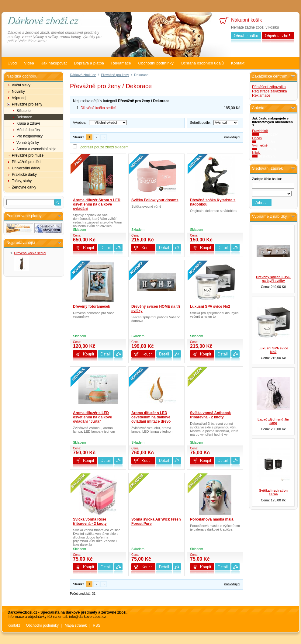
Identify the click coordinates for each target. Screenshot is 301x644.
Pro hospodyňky (29, 136)
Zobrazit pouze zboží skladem (104, 147)
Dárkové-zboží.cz (83, 75)
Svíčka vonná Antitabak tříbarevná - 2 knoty (210, 415)
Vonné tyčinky (28, 143)
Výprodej (19, 98)
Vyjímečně (260, 145)
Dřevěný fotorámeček (92, 306)
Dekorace (24, 117)
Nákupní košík (246, 20)
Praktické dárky (24, 175)
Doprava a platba (89, 63)
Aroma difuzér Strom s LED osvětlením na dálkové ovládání (97, 204)
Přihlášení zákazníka (269, 87)
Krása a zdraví (28, 123)
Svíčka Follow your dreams (155, 200)
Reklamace (121, 63)
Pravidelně (260, 131)
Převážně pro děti (26, 162)
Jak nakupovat (54, 63)
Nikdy (256, 153)
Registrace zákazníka (270, 91)
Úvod (12, 63)
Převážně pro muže (28, 155)
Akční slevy (21, 85)
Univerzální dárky (26, 168)
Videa (29, 63)
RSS (97, 625)
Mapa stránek (76, 625)
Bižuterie (24, 111)
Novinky (18, 92)
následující (232, 137)
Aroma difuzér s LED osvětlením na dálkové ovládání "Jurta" (92, 417)
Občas (257, 138)
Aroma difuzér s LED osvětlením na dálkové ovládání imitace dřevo (151, 417)
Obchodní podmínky (156, 63)
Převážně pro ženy (27, 104)
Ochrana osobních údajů (202, 63)
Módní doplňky (28, 130)
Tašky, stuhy (22, 181)
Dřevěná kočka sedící (30, 253)
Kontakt (238, 63)
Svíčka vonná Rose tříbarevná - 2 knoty (90, 521)
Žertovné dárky (24, 187)
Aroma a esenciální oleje (36, 149)
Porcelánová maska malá (212, 519)
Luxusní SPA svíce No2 (210, 306)
